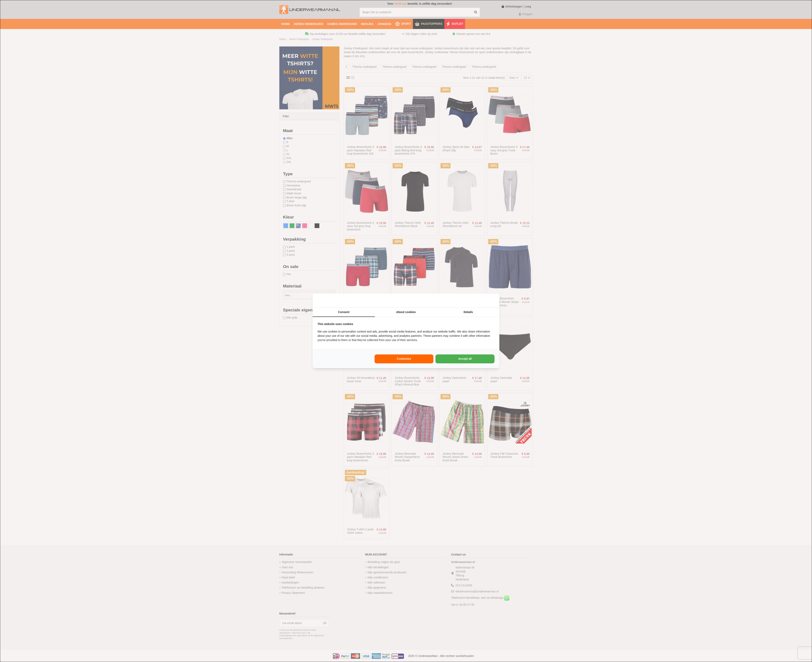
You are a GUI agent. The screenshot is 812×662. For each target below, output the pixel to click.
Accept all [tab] (465, 359)
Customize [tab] (404, 359)
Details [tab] (468, 312)
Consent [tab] (344, 312)
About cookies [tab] (406, 312)
